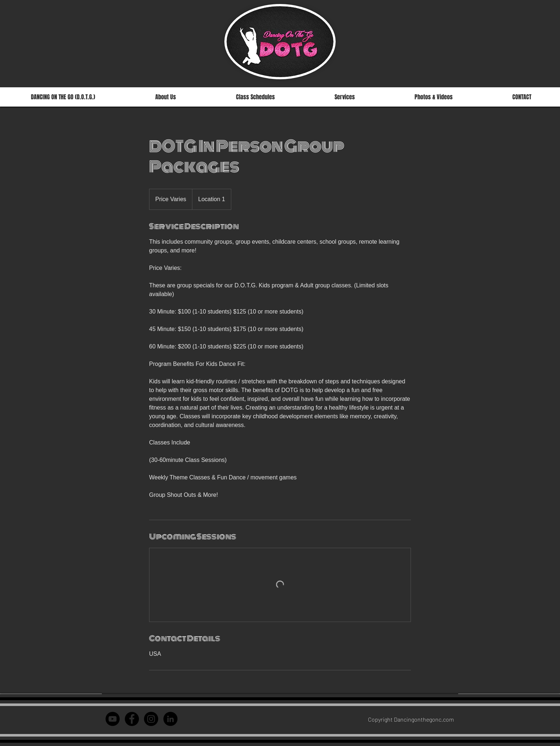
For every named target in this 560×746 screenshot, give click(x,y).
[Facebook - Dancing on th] (132, 719)
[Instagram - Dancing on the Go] (151, 719)
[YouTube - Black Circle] (113, 719)
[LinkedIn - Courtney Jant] (170, 719)
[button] (255, 97)
